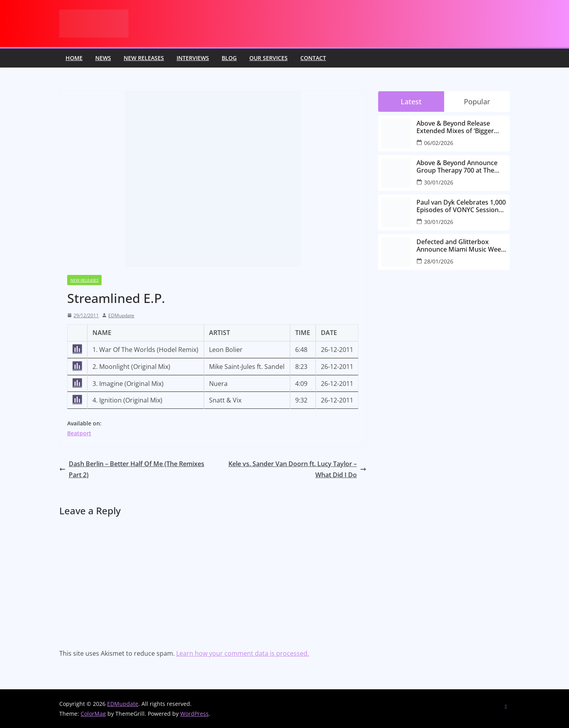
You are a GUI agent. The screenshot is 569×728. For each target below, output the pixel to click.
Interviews (193, 58)
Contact (313, 58)
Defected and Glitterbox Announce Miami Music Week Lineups (461, 246)
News (103, 58)
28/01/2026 (439, 261)
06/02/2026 (439, 143)
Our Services (268, 58)
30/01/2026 (439, 182)
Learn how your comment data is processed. (243, 653)
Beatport (79, 433)
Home (74, 58)
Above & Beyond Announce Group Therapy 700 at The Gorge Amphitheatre (457, 167)
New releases (144, 58)
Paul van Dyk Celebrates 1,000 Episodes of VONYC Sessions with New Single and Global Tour (461, 206)
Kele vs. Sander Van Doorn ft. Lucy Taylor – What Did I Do (297, 469)
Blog (229, 58)
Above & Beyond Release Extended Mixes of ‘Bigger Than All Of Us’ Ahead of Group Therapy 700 (455, 127)
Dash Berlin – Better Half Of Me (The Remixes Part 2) (132, 469)
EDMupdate (121, 315)
